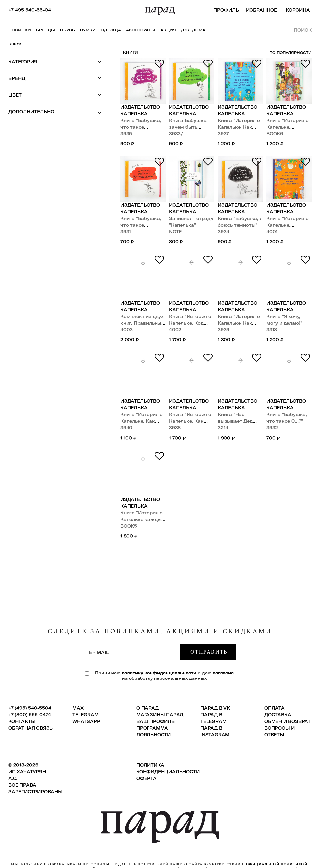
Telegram (85, 715)
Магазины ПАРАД (160, 715)
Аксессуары (141, 30)
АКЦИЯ (168, 30)
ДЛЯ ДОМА (193, 30)
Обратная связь (30, 728)
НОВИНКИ (20, 30)
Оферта (146, 778)
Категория (55, 62)
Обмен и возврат (287, 721)
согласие (223, 673)
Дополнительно (55, 112)
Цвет (55, 95)
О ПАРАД (147, 708)
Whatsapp (86, 721)
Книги (15, 44)
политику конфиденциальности (160, 673)
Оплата (274, 708)
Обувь (67, 30)
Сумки (88, 30)
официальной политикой (276, 864)
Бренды (45, 30)
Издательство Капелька (140, 110)
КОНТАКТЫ (22, 721)
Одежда (111, 30)
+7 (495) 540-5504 (30, 708)
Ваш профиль (155, 721)
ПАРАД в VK (215, 708)
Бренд (55, 78)
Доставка (278, 715)
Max (78, 708)
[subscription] (132, 652)
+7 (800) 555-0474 (30, 715)
